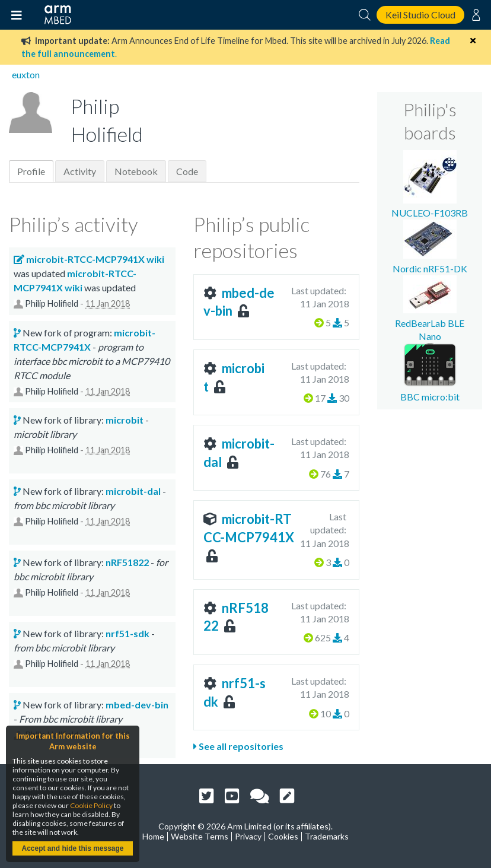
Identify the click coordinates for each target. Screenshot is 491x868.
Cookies (283, 836)
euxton (26, 74)
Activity (80, 171)
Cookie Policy (91, 805)
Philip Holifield (52, 303)
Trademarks (327, 836)
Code (187, 171)
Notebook (136, 171)
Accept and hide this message (72, 848)
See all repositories (238, 746)
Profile (31, 171)
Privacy (248, 836)
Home (153, 836)
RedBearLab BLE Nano (430, 323)
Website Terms (200, 836)
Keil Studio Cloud (420, 15)
